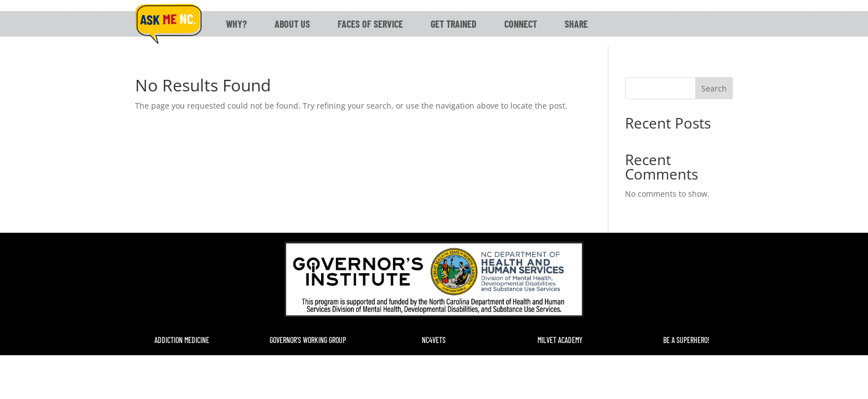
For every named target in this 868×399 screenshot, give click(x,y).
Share (576, 24)
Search (714, 88)
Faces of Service (370, 24)
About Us (292, 24)
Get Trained (454, 24)
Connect (521, 24)
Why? (236, 24)
